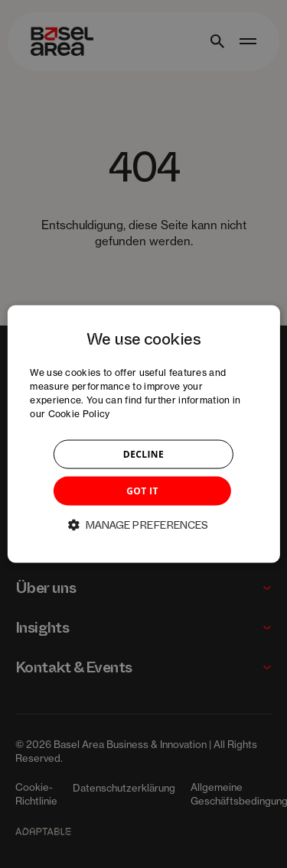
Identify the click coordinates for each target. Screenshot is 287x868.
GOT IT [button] (142, 490)
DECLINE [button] (143, 453)
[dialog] (143, 434)
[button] (144, 524)
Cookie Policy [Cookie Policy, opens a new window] (79, 413)
